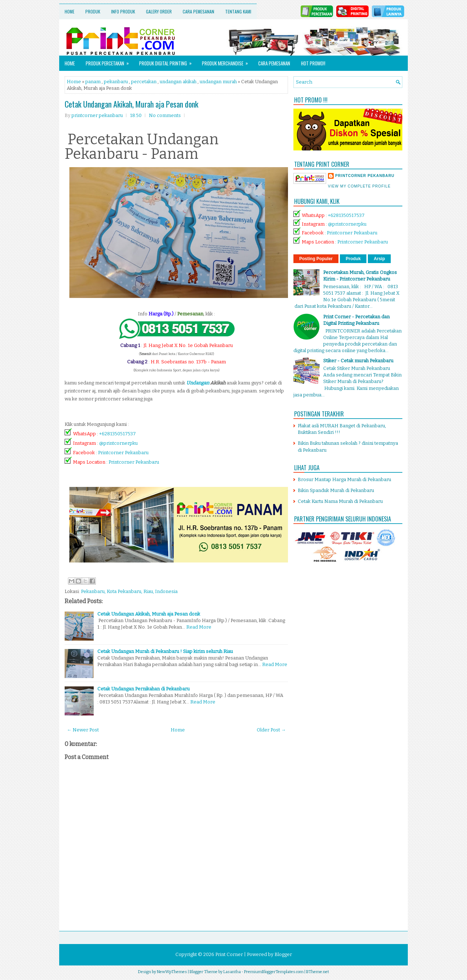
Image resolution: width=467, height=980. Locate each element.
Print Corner (229, 954)
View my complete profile (359, 186)
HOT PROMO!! (313, 63)
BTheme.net (318, 972)
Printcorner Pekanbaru (123, 453)
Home (70, 11)
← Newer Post (83, 730)
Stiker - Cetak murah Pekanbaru (358, 361)
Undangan (198, 383)
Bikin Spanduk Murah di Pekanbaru (336, 490)
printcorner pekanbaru (365, 176)
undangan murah (218, 82)
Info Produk (123, 11)
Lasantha (232, 972)
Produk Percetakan (110, 61)
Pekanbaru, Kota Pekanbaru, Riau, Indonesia (129, 591)
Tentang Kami (238, 11)
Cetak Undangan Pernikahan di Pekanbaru (143, 689)
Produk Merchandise (227, 61)
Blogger (283, 954)
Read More (199, 627)
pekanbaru (116, 82)
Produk (93, 11)
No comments (165, 115)
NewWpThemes (172, 972)
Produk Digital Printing (168, 61)
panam (93, 82)
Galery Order (159, 11)
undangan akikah (178, 82)
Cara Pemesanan (198, 11)
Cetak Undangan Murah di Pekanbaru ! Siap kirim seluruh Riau (165, 651)
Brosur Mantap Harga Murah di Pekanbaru (344, 479)
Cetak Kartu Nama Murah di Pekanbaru (340, 501)
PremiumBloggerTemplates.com (274, 972)
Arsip (379, 259)
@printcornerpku (118, 443)
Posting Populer (316, 259)
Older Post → (271, 730)
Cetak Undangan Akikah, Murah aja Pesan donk (131, 104)
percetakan (144, 82)
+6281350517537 (117, 434)
